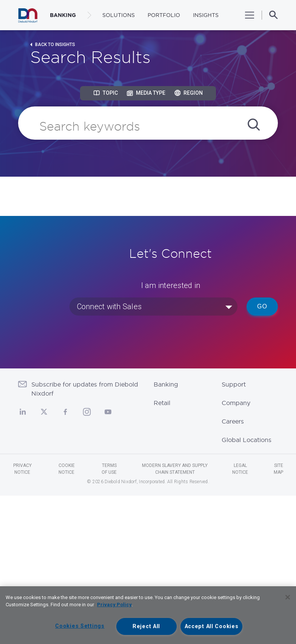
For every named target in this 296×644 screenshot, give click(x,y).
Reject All (146, 626)
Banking (166, 384)
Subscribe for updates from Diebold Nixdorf (85, 389)
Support (234, 384)
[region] (148, 615)
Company (236, 403)
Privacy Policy (114, 605)
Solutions (119, 15)
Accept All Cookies (212, 626)
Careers (233, 421)
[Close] (288, 597)
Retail (162, 403)
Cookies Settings (80, 626)
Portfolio (164, 15)
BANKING (63, 15)
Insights (206, 15)
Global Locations (247, 440)
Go (262, 306)
